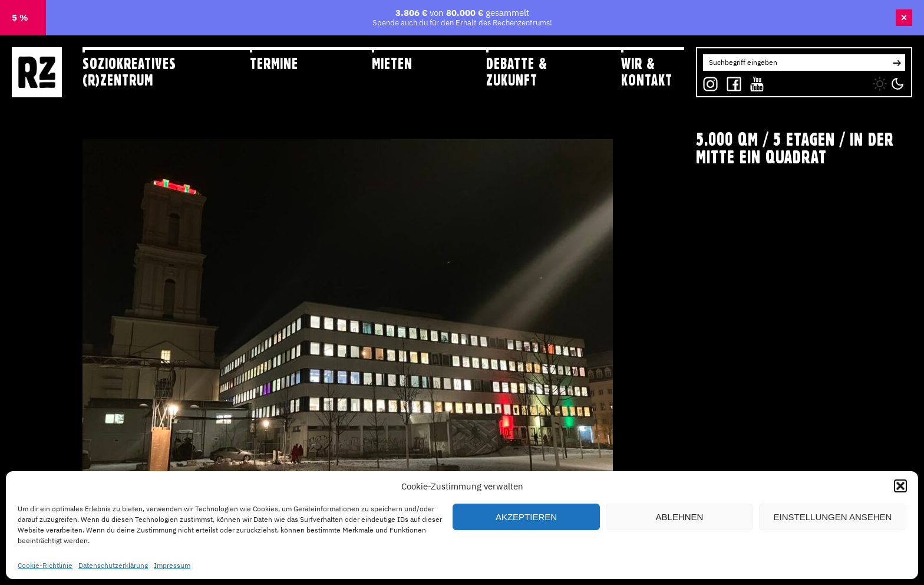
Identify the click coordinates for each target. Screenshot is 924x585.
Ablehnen (680, 517)
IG (707, 81)
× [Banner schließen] (904, 18)
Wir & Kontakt (647, 72)
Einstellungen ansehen (833, 517)
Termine (274, 64)
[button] (900, 486)
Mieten (392, 64)
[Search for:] (796, 63)
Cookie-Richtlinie (45, 565)
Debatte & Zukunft (517, 72)
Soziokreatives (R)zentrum (129, 72)
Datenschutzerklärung (113, 565)
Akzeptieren (526, 517)
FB (731, 81)
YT (754, 81)
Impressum (172, 565)
